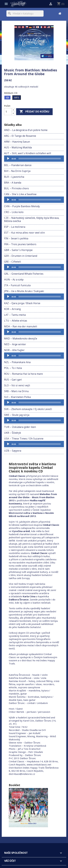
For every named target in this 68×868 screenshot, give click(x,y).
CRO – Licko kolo (14, 212)
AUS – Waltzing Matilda (18, 147)
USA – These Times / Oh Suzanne (24, 439)
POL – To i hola (13, 368)
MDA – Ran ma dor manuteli (21, 326)
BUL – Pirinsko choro (16, 188)
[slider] (40, 159)
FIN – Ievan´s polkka (16, 238)
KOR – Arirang (12, 309)
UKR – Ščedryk (13, 433)
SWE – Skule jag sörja (17, 415)
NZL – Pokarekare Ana (17, 362)
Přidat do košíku (34, 112)
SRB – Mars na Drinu (16, 391)
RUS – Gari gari (13, 380)
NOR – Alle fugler (14, 350)
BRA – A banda (13, 183)
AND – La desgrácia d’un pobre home (26, 130)
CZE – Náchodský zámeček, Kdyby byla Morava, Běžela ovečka (32, 219)
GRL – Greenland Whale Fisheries (24, 274)
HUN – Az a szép (14, 280)
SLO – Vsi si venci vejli (17, 385)
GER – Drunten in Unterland (21, 256)
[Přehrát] (8, 159)
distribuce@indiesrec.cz (22, 774)
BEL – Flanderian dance (18, 165)
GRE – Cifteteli (13, 262)
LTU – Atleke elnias (16, 321)
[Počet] (8, 112)
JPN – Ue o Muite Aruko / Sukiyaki (24, 291)
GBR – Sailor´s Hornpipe (18, 250)
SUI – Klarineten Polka (17, 397)
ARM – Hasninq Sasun (17, 142)
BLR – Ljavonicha (14, 177)
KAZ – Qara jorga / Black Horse (22, 303)
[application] (34, 159)
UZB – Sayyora (13, 451)
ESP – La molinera (15, 227)
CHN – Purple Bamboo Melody (22, 206)
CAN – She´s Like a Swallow (20, 194)
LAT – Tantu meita (15, 315)
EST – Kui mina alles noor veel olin (24, 233)
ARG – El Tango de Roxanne (20, 136)
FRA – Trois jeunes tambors (20, 244)
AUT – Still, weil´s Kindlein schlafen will (28, 153)
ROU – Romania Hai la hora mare (23, 374)
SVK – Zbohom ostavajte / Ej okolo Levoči (28, 409)
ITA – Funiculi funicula (17, 285)
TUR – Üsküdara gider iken (20, 427)
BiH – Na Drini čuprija (17, 171)
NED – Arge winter (15, 344)
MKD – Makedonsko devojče (21, 338)
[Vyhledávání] (25, 13)
